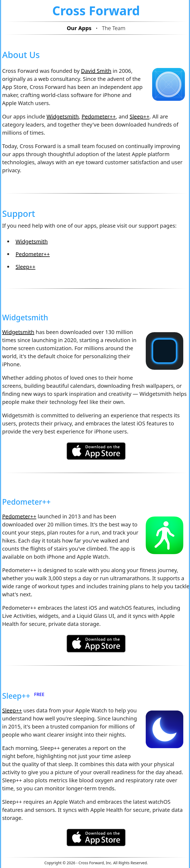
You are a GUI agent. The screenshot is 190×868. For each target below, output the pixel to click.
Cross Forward (96, 10)
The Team (114, 28)
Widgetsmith (63, 116)
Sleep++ (140, 116)
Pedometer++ (99, 116)
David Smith (96, 71)
